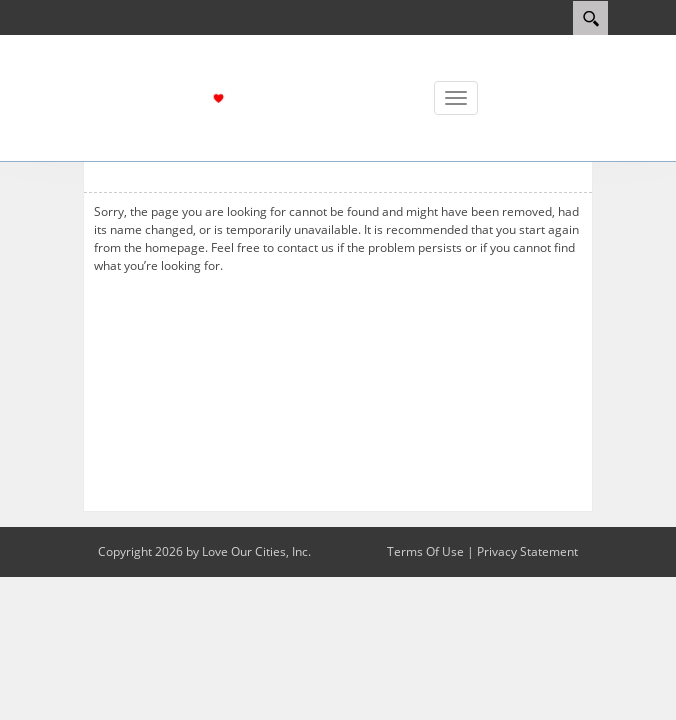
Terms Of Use (425, 551)
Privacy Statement (527, 551)
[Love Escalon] (258, 96)
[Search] (590, 18)
